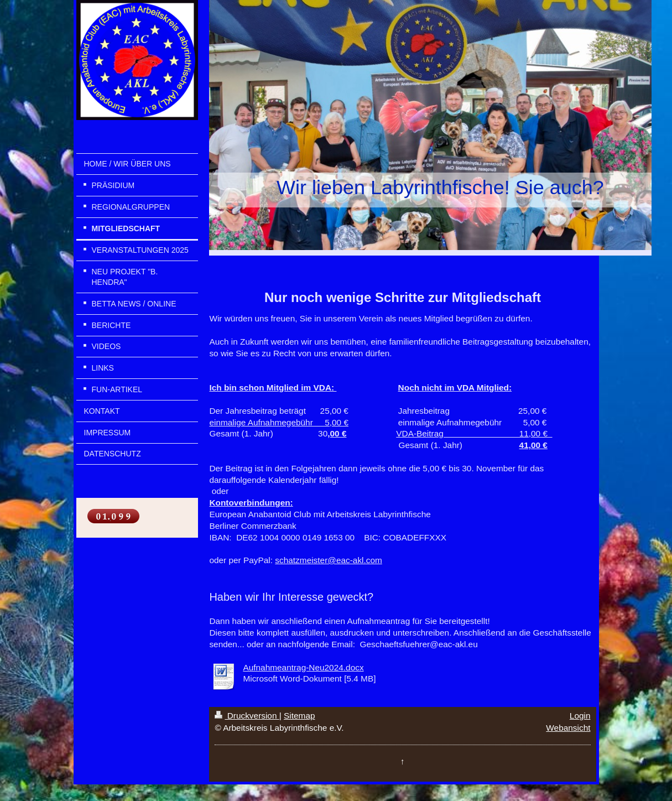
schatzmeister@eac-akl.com (329, 560)
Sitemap (299, 716)
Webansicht (568, 728)
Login (580, 716)
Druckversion (247, 716)
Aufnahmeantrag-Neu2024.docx (303, 667)
